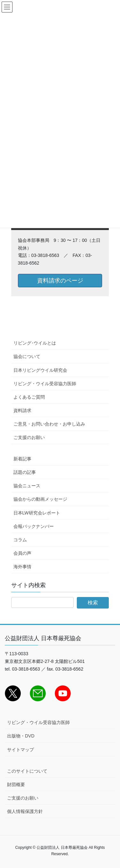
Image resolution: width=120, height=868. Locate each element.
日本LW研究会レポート (37, 513)
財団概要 (16, 784)
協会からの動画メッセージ (40, 499)
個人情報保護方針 (25, 811)
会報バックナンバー (34, 526)
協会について (27, 356)
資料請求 (22, 410)
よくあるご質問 (29, 397)
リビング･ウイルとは (35, 343)
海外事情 (22, 567)
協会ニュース (27, 486)
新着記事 (22, 459)
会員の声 (22, 553)
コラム (20, 540)
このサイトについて (27, 771)
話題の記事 (25, 472)
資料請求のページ (60, 281)
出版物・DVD (21, 736)
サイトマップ (20, 750)
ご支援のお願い (29, 437)
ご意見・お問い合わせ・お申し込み (49, 424)
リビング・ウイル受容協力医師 (45, 384)
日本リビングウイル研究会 (40, 370)
